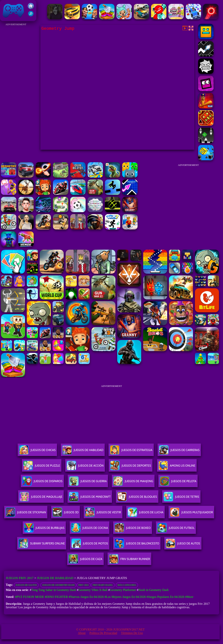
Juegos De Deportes (130, 467)
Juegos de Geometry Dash (58, 585)
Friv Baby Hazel (103, 585)
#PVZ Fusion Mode (30, 597)
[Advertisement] (16, 85)
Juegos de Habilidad (55, 578)
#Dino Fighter (56, 597)
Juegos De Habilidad (83, 452)
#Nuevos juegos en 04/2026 (86, 597)
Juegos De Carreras (179, 452)
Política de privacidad (103, 633)
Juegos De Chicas (37, 452)
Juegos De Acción (85, 467)
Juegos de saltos (26, 585)
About (82, 633)
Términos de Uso (132, 633)
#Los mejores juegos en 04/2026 (125, 597)
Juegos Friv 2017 (13, 11)
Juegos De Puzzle (42, 467)
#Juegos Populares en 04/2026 (165, 597)
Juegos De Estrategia (131, 452)
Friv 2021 (84, 585)
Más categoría (127, 585)
